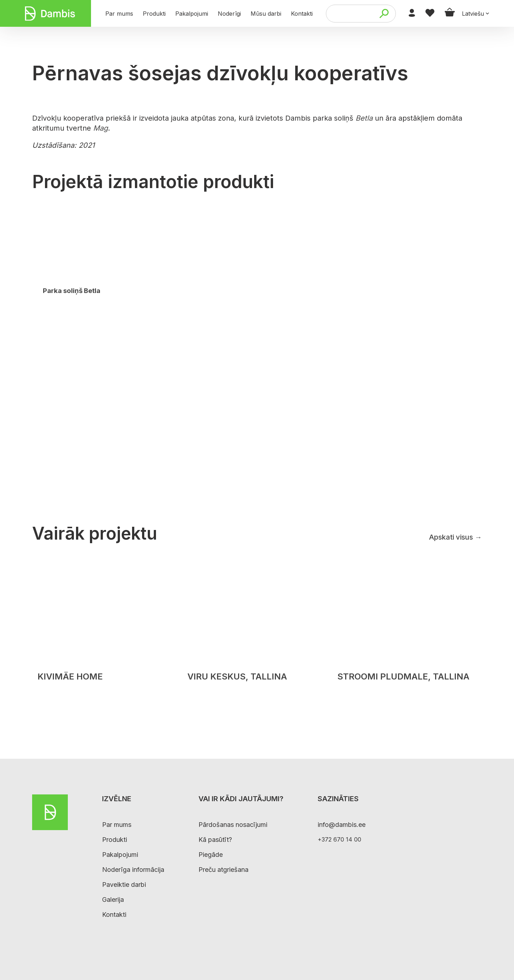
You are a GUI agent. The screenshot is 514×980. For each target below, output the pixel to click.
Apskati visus (455, 537)
